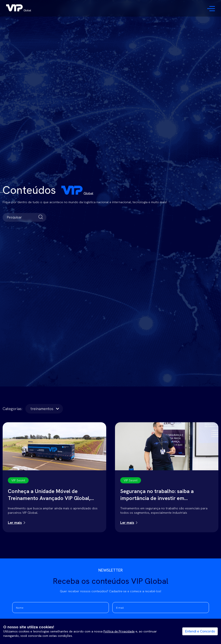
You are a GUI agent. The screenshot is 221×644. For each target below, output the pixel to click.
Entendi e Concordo (200, 631)
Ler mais (15, 523)
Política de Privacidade (119, 631)
